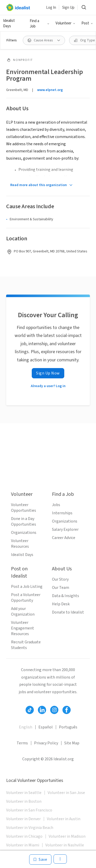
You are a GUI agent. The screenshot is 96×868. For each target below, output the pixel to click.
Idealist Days (9, 23)
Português (68, 727)
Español (46, 727)
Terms (22, 743)
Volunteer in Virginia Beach (30, 828)
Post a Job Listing (27, 587)
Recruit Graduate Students (26, 645)
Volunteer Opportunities (24, 508)
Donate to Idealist (68, 612)
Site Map (72, 743)
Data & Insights (66, 596)
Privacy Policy (46, 743)
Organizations (24, 533)
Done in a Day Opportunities (24, 522)
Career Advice (64, 538)
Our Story (60, 579)
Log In (51, 8)
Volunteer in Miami (23, 845)
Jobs (56, 505)
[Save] (40, 860)
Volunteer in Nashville (65, 845)
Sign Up (68, 8)
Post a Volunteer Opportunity (26, 598)
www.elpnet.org (50, 90)
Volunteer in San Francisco (29, 810)
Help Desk (61, 604)
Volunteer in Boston (24, 801)
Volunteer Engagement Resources (23, 628)
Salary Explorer (65, 529)
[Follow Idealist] (30, 710)
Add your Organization (23, 611)
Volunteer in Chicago (24, 836)
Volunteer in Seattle (24, 793)
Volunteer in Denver (23, 819)
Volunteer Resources (20, 544)
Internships (62, 513)
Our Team (61, 588)
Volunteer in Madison (67, 836)
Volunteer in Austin (64, 819)
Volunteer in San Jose (66, 793)
